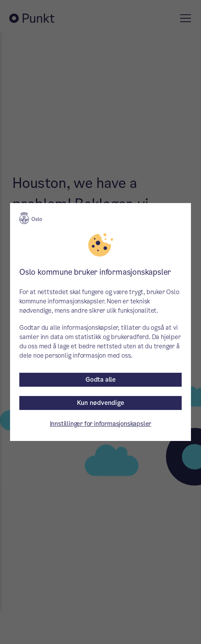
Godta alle (100, 380)
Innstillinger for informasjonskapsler (101, 424)
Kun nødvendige (100, 403)
